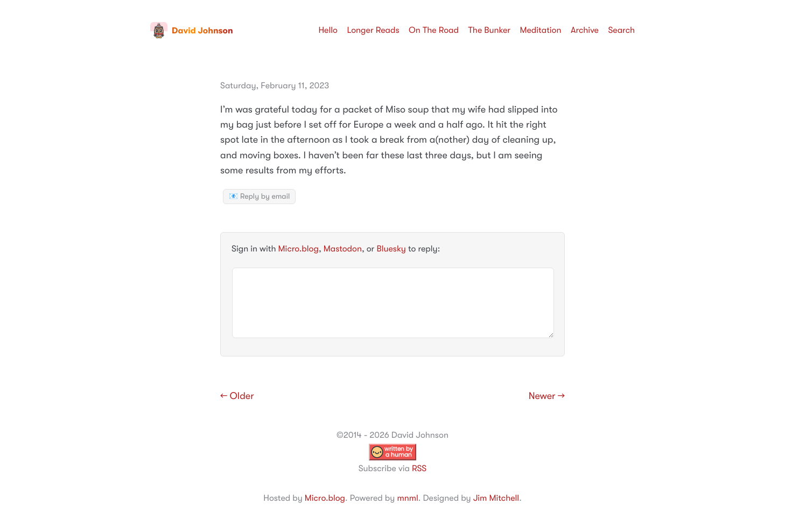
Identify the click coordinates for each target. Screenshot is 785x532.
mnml (407, 498)
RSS (419, 468)
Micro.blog (299, 249)
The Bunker (489, 30)
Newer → (547, 396)
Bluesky (391, 249)
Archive (585, 30)
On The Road (434, 30)
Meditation (541, 30)
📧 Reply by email (259, 197)
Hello (328, 30)
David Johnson (192, 31)
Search (621, 30)
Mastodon (343, 249)
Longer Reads (373, 30)
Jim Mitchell (496, 498)
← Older (237, 396)
